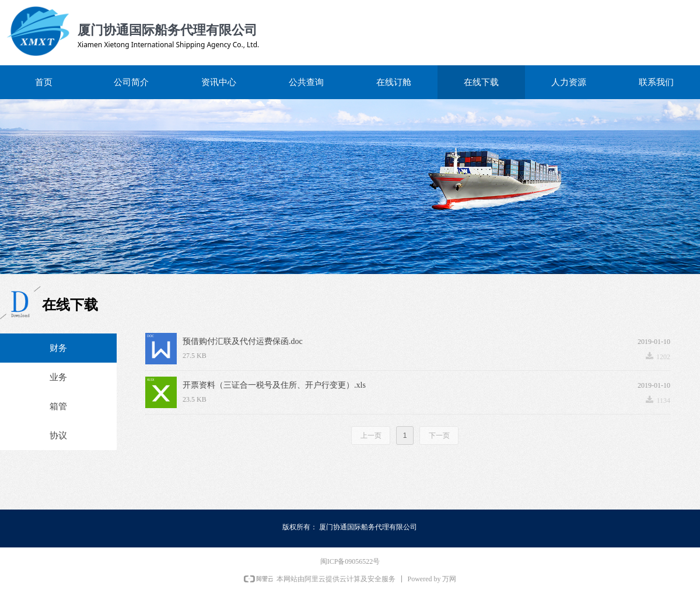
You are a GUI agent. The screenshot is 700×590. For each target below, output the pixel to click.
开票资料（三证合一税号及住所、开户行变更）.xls (274, 385)
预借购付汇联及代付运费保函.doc (243, 341)
